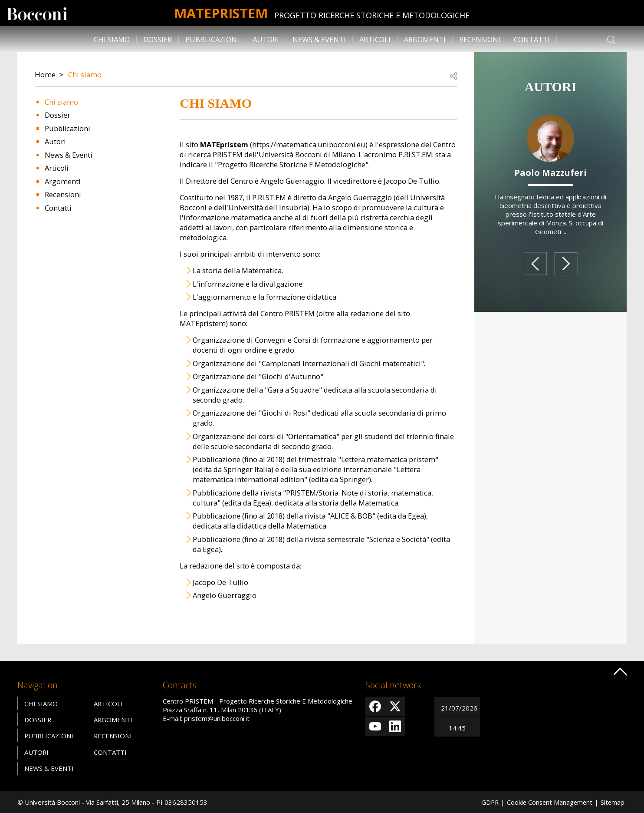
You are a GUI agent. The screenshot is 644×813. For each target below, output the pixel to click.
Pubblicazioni (212, 39)
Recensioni (480, 39)
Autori (266, 39)
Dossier (158, 39)
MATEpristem (221, 13)
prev (535, 264)
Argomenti (425, 39)
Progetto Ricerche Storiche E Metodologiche (374, 15)
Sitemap (612, 802)
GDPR (487, 802)
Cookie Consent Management (548, 802)
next (566, 264)
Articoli (375, 39)
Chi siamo (112, 39)
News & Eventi (319, 39)
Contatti (532, 39)
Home (45, 74)
